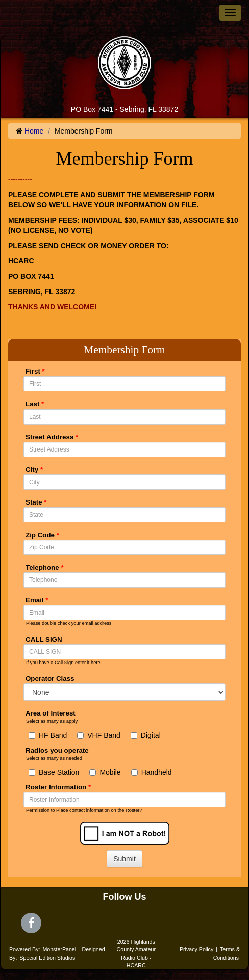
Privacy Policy (196, 949)
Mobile (105, 772)
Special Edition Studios (47, 958)
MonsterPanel (59, 949)
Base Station (54, 772)
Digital (146, 735)
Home (34, 131)
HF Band (48, 735)
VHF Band (99, 735)
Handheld (152, 772)
